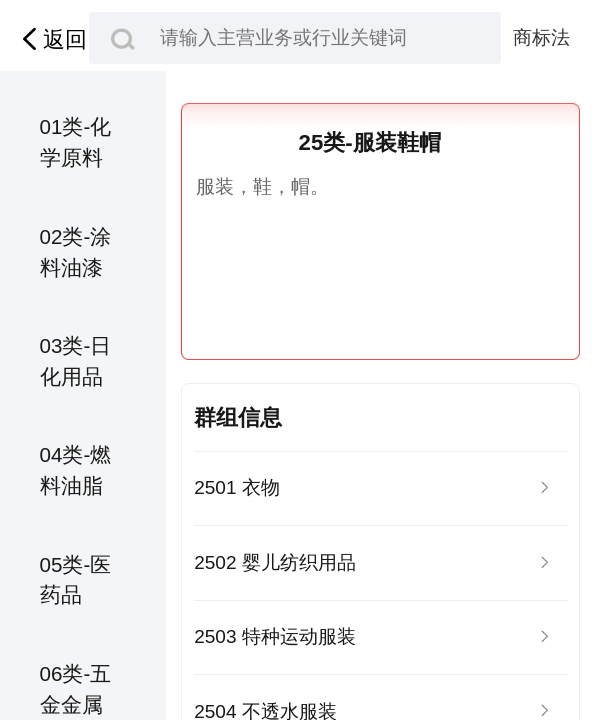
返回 (51, 39)
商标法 (541, 37)
